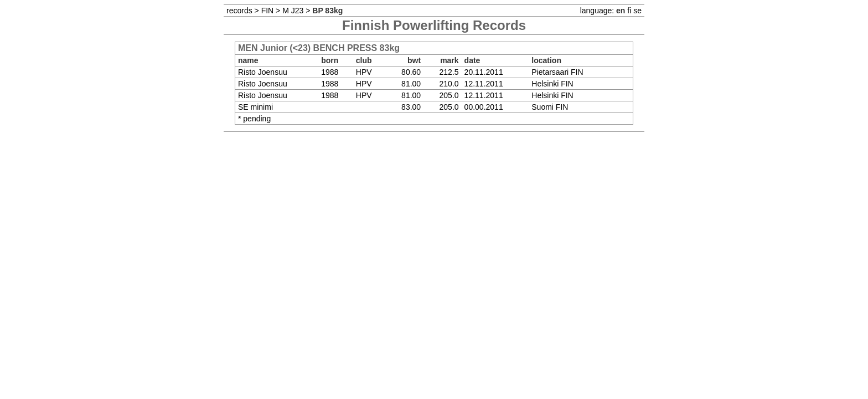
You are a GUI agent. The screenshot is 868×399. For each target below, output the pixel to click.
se (637, 11)
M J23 (293, 11)
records (239, 11)
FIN (268, 11)
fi (629, 11)
